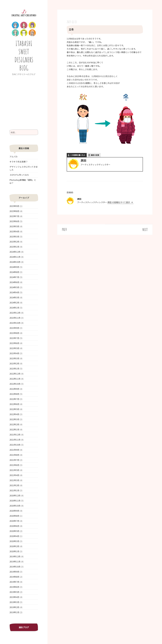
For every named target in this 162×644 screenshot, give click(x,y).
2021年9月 (14, 450)
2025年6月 (14, 221)
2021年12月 (15, 435)
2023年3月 (14, 358)
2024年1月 (14, 308)
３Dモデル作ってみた (19, 175)
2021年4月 (14, 475)
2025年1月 (14, 247)
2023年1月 (14, 369)
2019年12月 (15, 556)
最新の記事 (95, 155)
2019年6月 (14, 587)
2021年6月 (14, 465)
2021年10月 (15, 445)
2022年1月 (14, 429)
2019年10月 (15, 567)
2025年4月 (14, 231)
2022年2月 (14, 424)
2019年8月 (14, 577)
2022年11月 (15, 379)
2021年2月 (14, 485)
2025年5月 (14, 226)
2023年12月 (15, 313)
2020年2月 (14, 546)
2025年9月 (14, 206)
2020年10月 (15, 506)
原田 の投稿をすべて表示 (119, 202)
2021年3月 (14, 480)
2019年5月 (14, 592)
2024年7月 (14, 277)
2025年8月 (14, 211)
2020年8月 (14, 516)
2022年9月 (14, 389)
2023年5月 (14, 348)
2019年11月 (15, 561)
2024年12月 (15, 252)
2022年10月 (15, 384)
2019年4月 (14, 597)
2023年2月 (14, 363)
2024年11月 (15, 257)
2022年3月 (14, 419)
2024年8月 (14, 272)
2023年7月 (14, 338)
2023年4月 (14, 353)
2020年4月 (14, 536)
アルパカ (14, 157)
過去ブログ (24, 627)
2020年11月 (15, 501)
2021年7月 (14, 460)
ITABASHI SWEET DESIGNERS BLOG (24, 55)
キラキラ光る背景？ (19, 162)
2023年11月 (15, 318)
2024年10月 (15, 262)
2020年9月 (14, 511)
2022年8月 (14, 394)
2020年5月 (14, 531)
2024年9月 (14, 267)
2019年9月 (14, 572)
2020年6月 (14, 526)
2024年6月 (14, 282)
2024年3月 (14, 297)
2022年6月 (14, 404)
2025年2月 (14, 242)
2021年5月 (14, 470)
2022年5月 (14, 409)
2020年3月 (14, 541)
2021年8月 (14, 455)
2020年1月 (14, 551)
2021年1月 (14, 490)
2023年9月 (14, 328)
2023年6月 (14, 343)
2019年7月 (14, 582)
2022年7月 (14, 399)
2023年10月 (15, 323)
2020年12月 (15, 495)
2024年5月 (14, 287)
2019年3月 (14, 602)
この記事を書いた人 (78, 155)
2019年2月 (14, 607)
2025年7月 (14, 216)
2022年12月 (15, 374)
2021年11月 (15, 440)
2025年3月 (14, 237)
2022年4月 (14, 414)
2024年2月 (14, 303)
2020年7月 (14, 521)
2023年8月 (14, 333)
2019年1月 (14, 612)
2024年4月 (14, 292)
